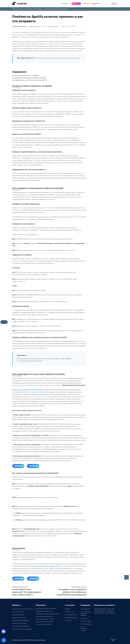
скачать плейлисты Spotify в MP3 (41, 397)
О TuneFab (68, 609)
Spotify (22, 9)
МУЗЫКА (65, 4)
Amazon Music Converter (19, 618)
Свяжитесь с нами (70, 612)
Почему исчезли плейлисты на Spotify (25, 75)
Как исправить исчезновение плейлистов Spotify (29, 78)
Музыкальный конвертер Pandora (21, 626)
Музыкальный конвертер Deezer (21, 621)
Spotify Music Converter (18, 612)
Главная (15, 9)
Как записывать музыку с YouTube (45, 619)
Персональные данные (71, 618)
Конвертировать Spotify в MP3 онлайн (46, 609)
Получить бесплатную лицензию (84, 629)
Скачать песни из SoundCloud (43, 624)
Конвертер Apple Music (18, 615)
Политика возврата (86, 624)
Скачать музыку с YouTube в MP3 (44, 622)
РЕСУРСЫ (86, 4)
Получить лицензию (86, 621)
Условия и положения (71, 615)
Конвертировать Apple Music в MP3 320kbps (47, 614)
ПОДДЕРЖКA (97, 4)
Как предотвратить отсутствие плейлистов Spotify (30, 80)
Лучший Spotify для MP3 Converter (45, 611)
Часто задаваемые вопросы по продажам (86, 614)
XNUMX (19, 466)
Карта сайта (68, 621)
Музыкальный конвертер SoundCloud (22, 629)
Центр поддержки (85, 609)
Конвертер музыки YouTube (19, 623)
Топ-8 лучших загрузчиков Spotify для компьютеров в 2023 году (57, 58)
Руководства (84, 618)
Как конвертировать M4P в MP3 (44, 617)
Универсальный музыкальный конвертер (23, 609)
